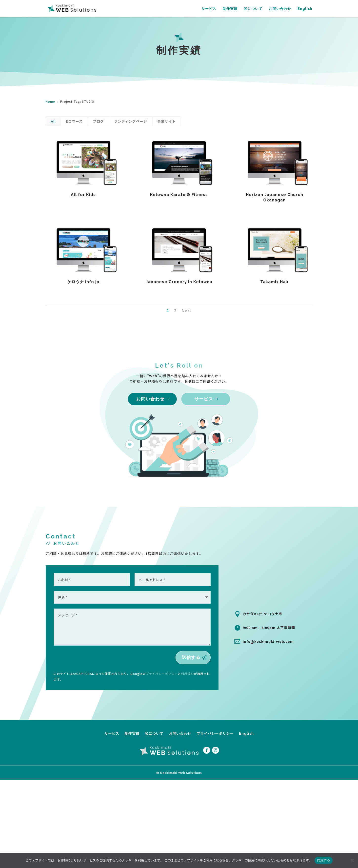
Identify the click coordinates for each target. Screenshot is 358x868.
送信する (191, 657)
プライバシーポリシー (162, 674)
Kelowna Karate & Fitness (179, 195)
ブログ (98, 121)
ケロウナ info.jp (83, 282)
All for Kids (83, 195)
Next (186, 310)
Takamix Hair (274, 282)
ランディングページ (131, 121)
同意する (324, 860)
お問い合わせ (280, 9)
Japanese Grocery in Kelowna (179, 282)
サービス (209, 9)
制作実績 (230, 9)
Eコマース (74, 121)
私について (253, 9)
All (53, 121)
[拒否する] (352, 860)
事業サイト (167, 121)
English (305, 9)
